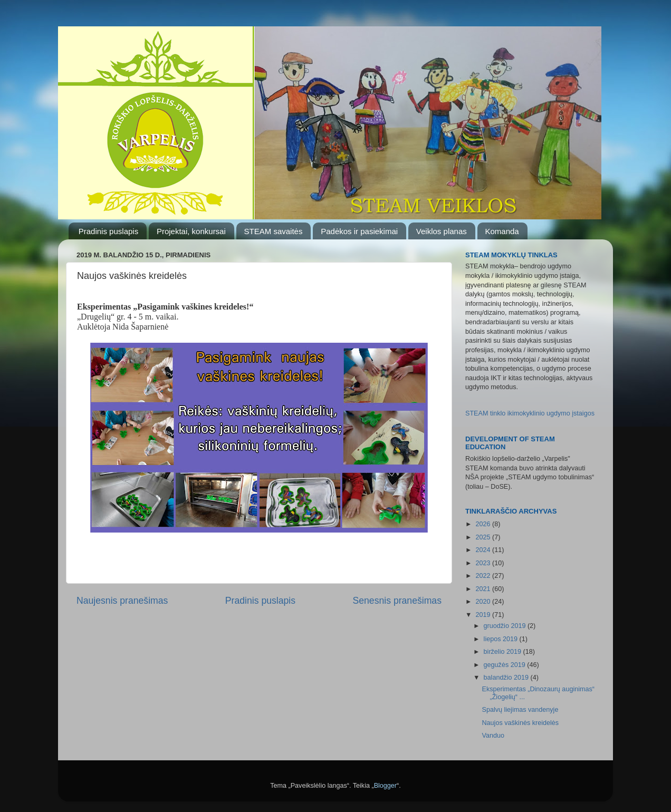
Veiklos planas (442, 231)
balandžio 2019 (507, 678)
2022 (484, 576)
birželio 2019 (504, 652)
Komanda (502, 231)
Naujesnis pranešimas (122, 601)
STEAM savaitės (274, 231)
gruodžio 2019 (506, 626)
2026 (484, 524)
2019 (484, 615)
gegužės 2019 (506, 665)
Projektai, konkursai (191, 231)
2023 (484, 563)
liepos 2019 (502, 639)
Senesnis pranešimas (397, 601)
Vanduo (493, 736)
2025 (484, 537)
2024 (484, 550)
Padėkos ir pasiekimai (359, 231)
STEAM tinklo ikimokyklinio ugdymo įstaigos (530, 413)
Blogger (385, 786)
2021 (484, 589)
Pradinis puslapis (108, 231)
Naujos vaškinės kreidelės (520, 723)
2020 (484, 602)
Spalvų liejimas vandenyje (520, 710)
